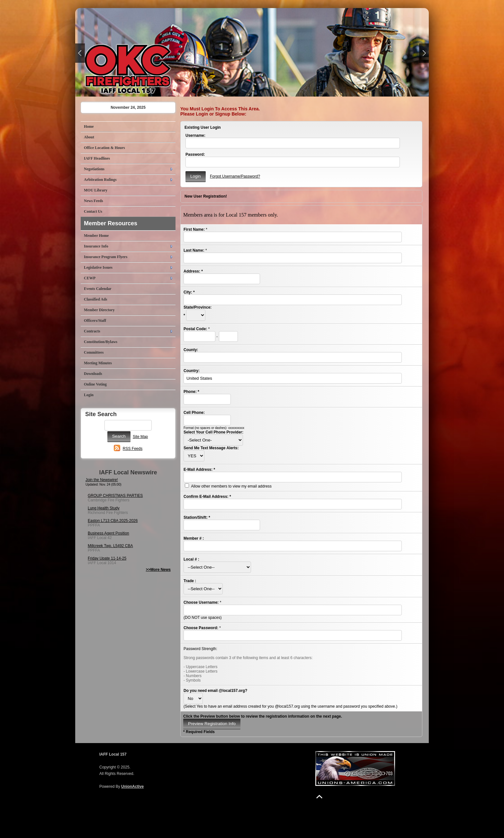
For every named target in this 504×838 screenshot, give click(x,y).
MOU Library (96, 190)
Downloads (93, 374)
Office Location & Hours (104, 148)
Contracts (92, 331)
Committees (94, 352)
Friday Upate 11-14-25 (107, 558)
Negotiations (94, 169)
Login (89, 395)
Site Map (140, 437)
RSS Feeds (133, 449)
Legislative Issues (98, 267)
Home (89, 126)
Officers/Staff (95, 321)
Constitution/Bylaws (101, 342)
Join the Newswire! (102, 480)
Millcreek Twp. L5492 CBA (110, 546)
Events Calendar (98, 289)
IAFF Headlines (97, 158)
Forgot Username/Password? (235, 176)
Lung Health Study (104, 508)
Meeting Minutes (98, 363)
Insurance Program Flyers (106, 257)
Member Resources (111, 223)
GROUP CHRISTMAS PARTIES (115, 496)
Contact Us (93, 211)
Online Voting (95, 384)
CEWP (90, 278)
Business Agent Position (108, 533)
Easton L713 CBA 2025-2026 (113, 521)
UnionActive (132, 787)
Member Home (96, 236)
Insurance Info (96, 246)
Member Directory (99, 310)
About (89, 137)
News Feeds (94, 201)
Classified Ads (95, 299)
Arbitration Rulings (100, 180)
